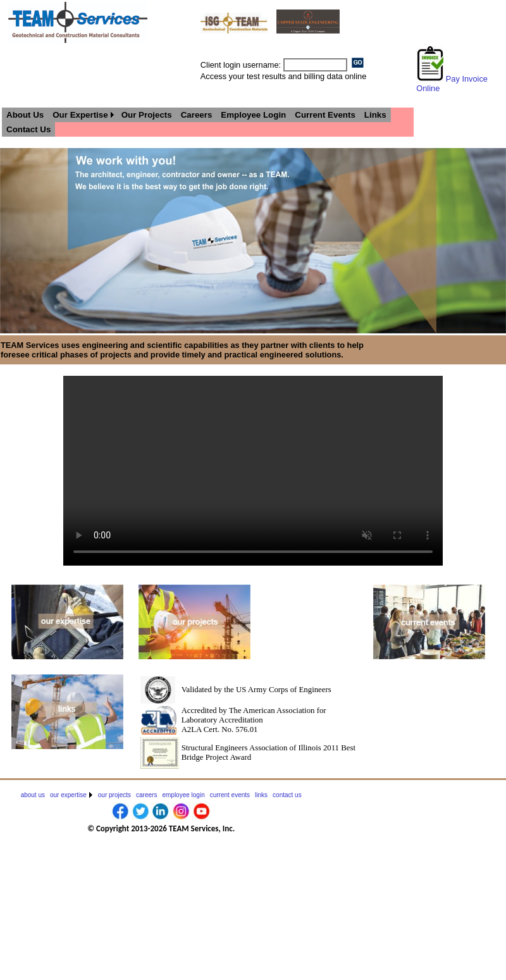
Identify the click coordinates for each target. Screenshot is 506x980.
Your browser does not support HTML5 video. (253, 471)
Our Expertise (80, 115)
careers (146, 795)
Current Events (325, 115)
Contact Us (28, 129)
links (261, 795)
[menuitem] (25, 115)
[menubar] (208, 122)
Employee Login (253, 115)
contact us (287, 795)
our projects (114, 795)
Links (375, 115)
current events (230, 795)
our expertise (68, 795)
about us (33, 795)
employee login (183, 795)
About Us (25, 115)
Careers (197, 115)
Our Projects (147, 115)
